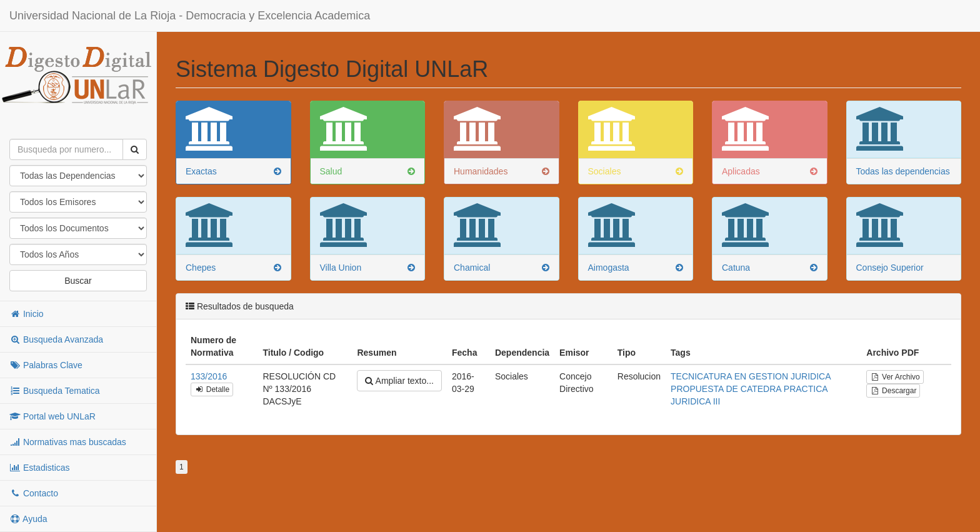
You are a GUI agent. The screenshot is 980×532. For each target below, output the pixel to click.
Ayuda (28, 519)
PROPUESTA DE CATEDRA (726, 389)
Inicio (27, 314)
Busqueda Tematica (55, 391)
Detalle (212, 389)
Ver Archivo (895, 377)
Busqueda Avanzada (56, 339)
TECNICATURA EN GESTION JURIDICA (751, 376)
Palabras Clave (46, 365)
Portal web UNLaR (52, 416)
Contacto (34, 493)
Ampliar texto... (399, 381)
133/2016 (209, 376)
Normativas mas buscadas (68, 442)
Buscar (78, 281)
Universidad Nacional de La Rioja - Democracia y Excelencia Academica (190, 16)
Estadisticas (40, 468)
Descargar (893, 391)
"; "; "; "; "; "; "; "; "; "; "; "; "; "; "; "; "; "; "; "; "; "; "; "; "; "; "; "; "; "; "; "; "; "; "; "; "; (78, 254)
